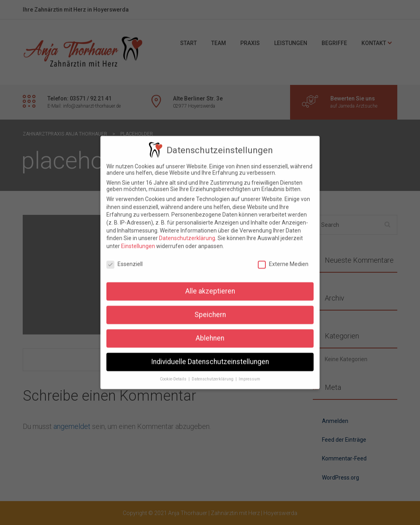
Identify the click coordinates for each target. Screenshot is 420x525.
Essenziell (125, 258)
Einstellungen (138, 240)
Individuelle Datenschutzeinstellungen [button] (210, 356)
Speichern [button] (210, 309)
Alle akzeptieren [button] (210, 285)
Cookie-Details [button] (174, 373)
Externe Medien (283, 258)
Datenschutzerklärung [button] (213, 373)
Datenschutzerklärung (187, 232)
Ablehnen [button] (210, 332)
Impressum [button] (249, 373)
